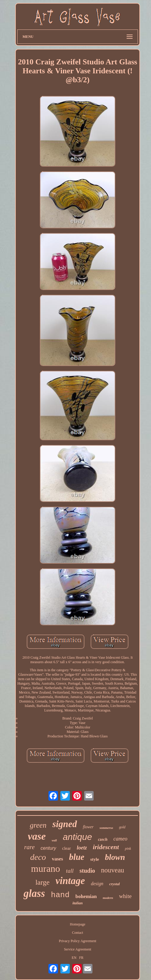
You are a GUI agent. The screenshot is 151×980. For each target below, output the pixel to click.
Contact (77, 933)
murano (45, 869)
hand (60, 895)
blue (77, 857)
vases (57, 859)
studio (87, 871)
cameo (120, 839)
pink (128, 849)
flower (88, 827)
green (38, 825)
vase (37, 836)
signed (65, 824)
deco (38, 857)
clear (66, 848)
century (48, 848)
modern (108, 898)
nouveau (113, 870)
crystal (114, 884)
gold (122, 827)
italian (78, 903)
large (43, 882)
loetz (82, 848)
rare (29, 847)
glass (34, 893)
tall (70, 871)
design (97, 884)
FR (81, 958)
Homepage (78, 924)
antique (77, 837)
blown (115, 857)
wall (54, 840)
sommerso (106, 828)
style (95, 859)
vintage (70, 881)
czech (103, 839)
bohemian (86, 896)
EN (74, 958)
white (125, 896)
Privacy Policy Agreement (78, 941)
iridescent (106, 847)
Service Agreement (78, 949)
